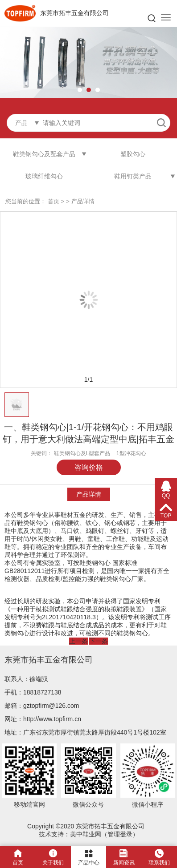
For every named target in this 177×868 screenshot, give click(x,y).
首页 (54, 201)
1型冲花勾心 (131, 453)
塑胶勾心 (133, 154)
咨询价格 (89, 467)
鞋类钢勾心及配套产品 (44, 154)
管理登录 (120, 834)
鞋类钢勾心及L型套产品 (82, 453)
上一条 (78, 641)
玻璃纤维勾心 (44, 176)
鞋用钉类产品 (133, 176)
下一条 (99, 641)
